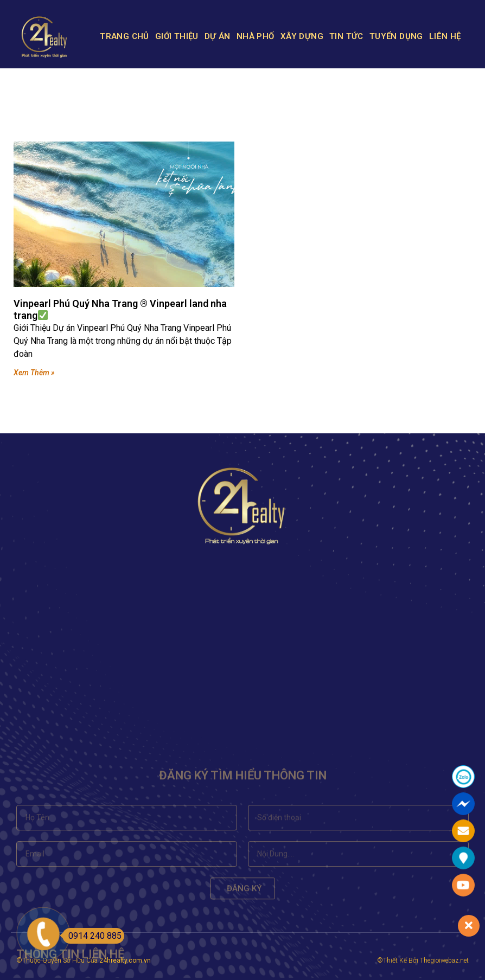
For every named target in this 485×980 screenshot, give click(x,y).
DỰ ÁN (218, 36)
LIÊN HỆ (445, 36)
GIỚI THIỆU (177, 36)
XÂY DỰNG (302, 36)
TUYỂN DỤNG (396, 36)
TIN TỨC (346, 36)
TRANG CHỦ (125, 36)
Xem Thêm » (34, 373)
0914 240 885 (92, 936)
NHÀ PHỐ (256, 36)
